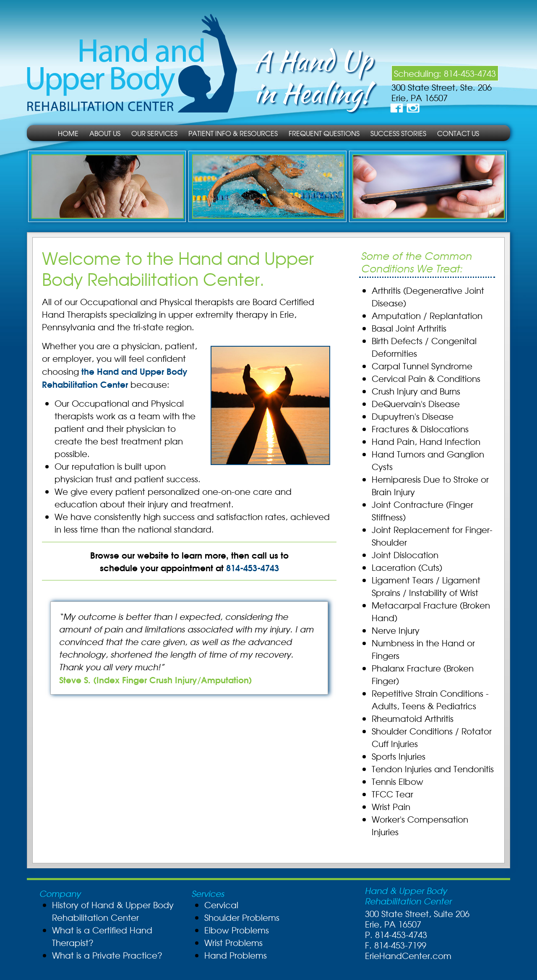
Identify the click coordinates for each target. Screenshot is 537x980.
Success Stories (398, 133)
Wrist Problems (233, 942)
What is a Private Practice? (107, 955)
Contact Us (458, 133)
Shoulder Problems (242, 917)
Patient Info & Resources (233, 133)
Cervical (221, 905)
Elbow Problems (237, 930)
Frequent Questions (324, 133)
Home (68, 133)
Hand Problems (236, 955)
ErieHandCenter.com (408, 955)
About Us (105, 133)
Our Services (154, 133)
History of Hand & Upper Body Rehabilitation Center (113, 911)
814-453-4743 (470, 73)
